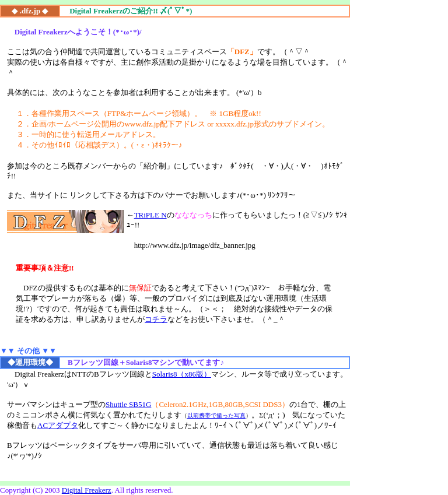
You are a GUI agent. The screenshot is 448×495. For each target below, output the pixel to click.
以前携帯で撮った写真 (216, 415)
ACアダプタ (58, 425)
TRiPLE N (150, 215)
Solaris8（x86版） (182, 374)
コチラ (156, 319)
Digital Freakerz (87, 490)
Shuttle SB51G (128, 404)
